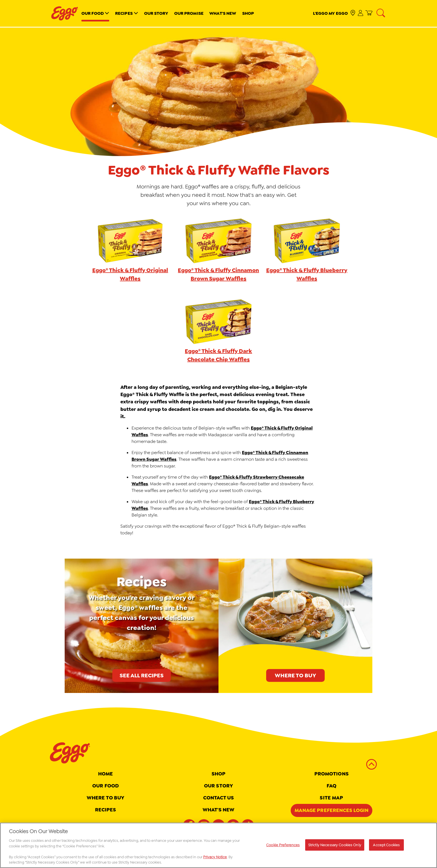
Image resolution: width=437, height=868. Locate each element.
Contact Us (219, 798)
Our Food (93, 13)
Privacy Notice (215, 859)
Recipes (124, 13)
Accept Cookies (386, 847)
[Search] (381, 13)
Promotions (332, 774)
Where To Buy (105, 798)
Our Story (156, 13)
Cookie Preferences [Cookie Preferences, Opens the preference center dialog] (283, 847)
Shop (248, 13)
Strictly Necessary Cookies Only (335, 847)
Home (105, 774)
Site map (331, 798)
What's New (223, 13)
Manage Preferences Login (332, 810)
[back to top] (372, 764)
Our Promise (189, 13)
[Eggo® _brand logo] (65, 13)
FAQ (332, 786)
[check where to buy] (353, 13)
